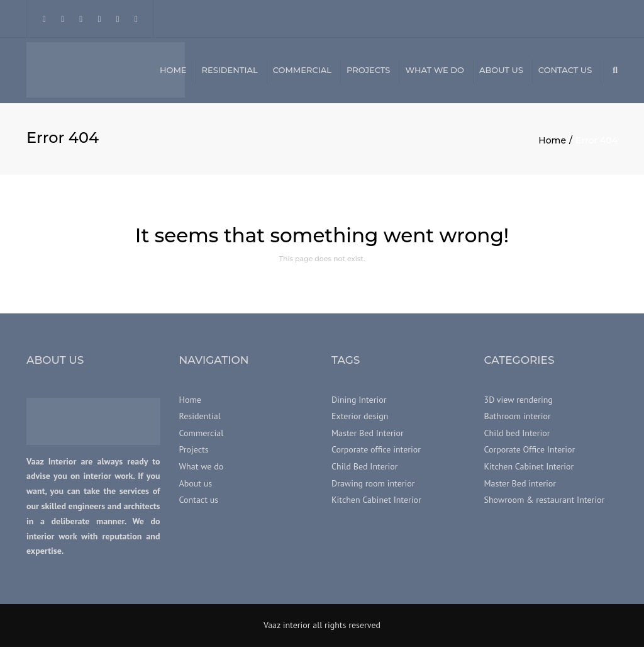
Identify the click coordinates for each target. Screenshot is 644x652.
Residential (230, 72)
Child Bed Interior (365, 471)
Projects (368, 72)
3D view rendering (519, 405)
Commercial (302, 72)
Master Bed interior (520, 488)
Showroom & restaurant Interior (545, 505)
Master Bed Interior (368, 438)
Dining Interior (359, 405)
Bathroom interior (518, 422)
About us (501, 72)
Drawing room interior (373, 488)
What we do (435, 72)
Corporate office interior (376, 455)
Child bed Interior (517, 438)
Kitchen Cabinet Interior (376, 505)
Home (173, 72)
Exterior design (360, 422)
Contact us (565, 72)
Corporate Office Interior (530, 455)
